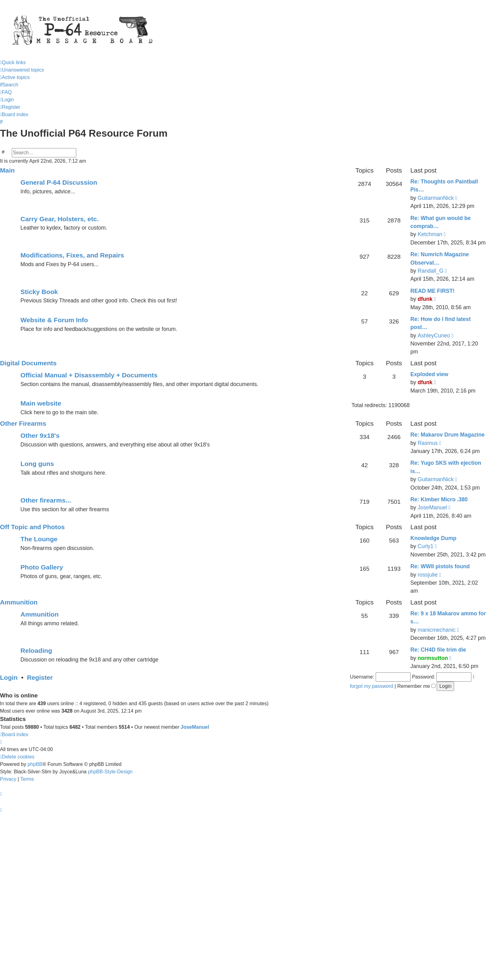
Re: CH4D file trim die (438, 650)
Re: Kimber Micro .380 (439, 499)
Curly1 (425, 546)
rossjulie (428, 575)
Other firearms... (46, 500)
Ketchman (430, 234)
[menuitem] (22, 70)
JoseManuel (432, 508)
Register (40, 677)
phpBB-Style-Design (110, 772)
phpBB (35, 764)
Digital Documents (28, 363)
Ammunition (19, 602)
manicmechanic (436, 630)
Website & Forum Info (54, 320)
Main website (41, 403)
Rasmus (428, 443)
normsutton (433, 658)
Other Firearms (23, 423)
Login (9, 677)
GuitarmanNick (435, 198)
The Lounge (39, 539)
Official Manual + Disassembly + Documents (89, 375)
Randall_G (430, 271)
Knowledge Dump (433, 538)
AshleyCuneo (434, 336)
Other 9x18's (40, 435)
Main (7, 170)
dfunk (425, 299)
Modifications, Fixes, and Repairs (72, 255)
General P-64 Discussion (59, 182)
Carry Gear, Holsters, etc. (60, 219)
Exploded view (429, 374)
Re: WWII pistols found (440, 566)
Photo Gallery (42, 567)
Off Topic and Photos (32, 527)
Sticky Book (39, 292)
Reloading (36, 650)
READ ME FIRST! (433, 291)
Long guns (37, 464)
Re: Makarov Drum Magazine (448, 435)
